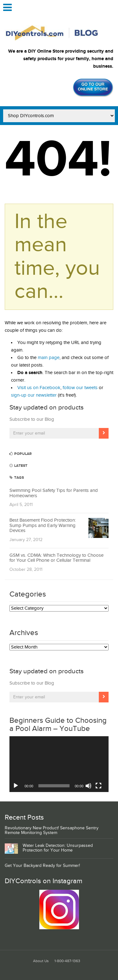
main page (49, 358)
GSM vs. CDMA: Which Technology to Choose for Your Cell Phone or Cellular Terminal (56, 558)
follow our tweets (80, 388)
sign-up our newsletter (34, 395)
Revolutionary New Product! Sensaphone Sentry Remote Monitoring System (52, 830)
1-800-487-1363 (67, 961)
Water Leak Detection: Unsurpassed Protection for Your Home (58, 848)
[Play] (16, 786)
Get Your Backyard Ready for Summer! (42, 866)
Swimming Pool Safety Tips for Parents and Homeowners (54, 493)
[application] (59, 764)
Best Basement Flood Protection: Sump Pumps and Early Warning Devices (43, 525)
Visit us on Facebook (39, 388)
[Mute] (88, 786)
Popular (21, 454)
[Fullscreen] (98, 786)
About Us (41, 961)
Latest (18, 466)
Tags (17, 478)
